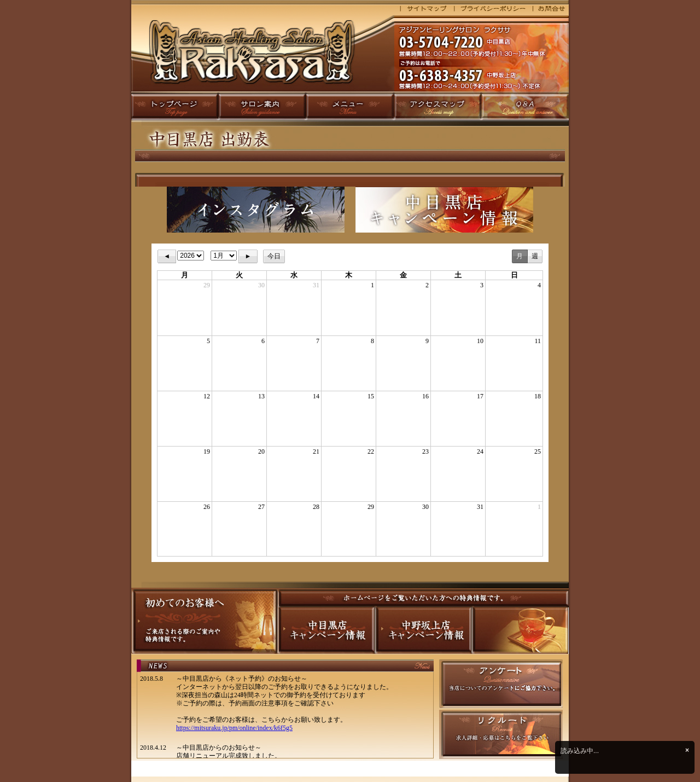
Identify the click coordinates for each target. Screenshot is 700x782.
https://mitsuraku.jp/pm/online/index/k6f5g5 (234, 728)
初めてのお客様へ (204, 621)
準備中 (520, 631)
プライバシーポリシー (493, 10)
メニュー (350, 106)
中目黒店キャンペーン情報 (326, 631)
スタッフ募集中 (501, 735)
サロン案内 (262, 106)
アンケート (501, 685)
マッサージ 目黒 (263, 53)
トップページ (175, 106)
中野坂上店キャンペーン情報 (422, 631)
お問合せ (551, 10)
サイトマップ (424, 10)
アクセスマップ (438, 106)
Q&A (525, 106)
